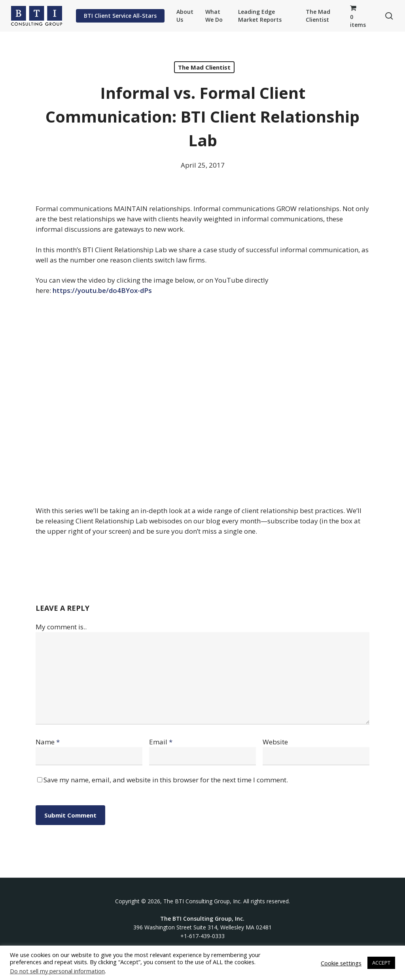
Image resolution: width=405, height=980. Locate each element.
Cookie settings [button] (341, 963)
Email (161, 742)
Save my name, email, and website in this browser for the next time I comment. (166, 780)
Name (48, 742)
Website (275, 742)
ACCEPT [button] (381, 963)
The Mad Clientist (204, 67)
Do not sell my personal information (57, 971)
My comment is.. (61, 627)
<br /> (202, 399)
